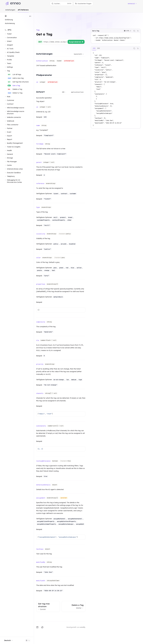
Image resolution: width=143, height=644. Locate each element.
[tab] (94, 37)
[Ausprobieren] (76, 30)
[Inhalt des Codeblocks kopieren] (134, 19)
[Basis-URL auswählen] (66, 30)
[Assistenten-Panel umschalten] (83, 4)
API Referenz (23, 11)
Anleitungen (10, 11)
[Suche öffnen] (61, 4)
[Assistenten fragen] (138, 19)
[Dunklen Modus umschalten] (28, 640)
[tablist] (111, 37)
